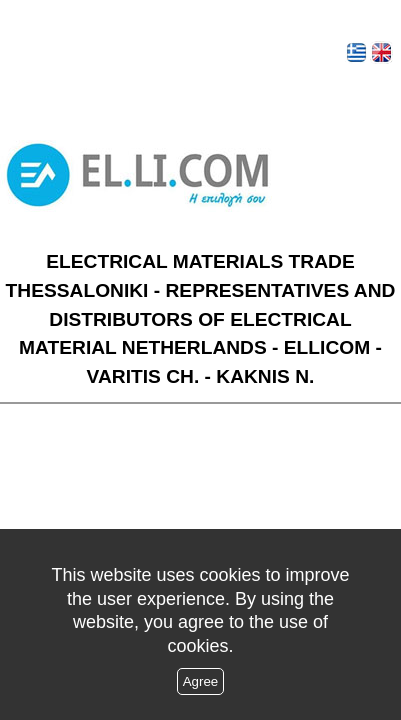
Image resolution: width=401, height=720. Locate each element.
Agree (201, 681)
